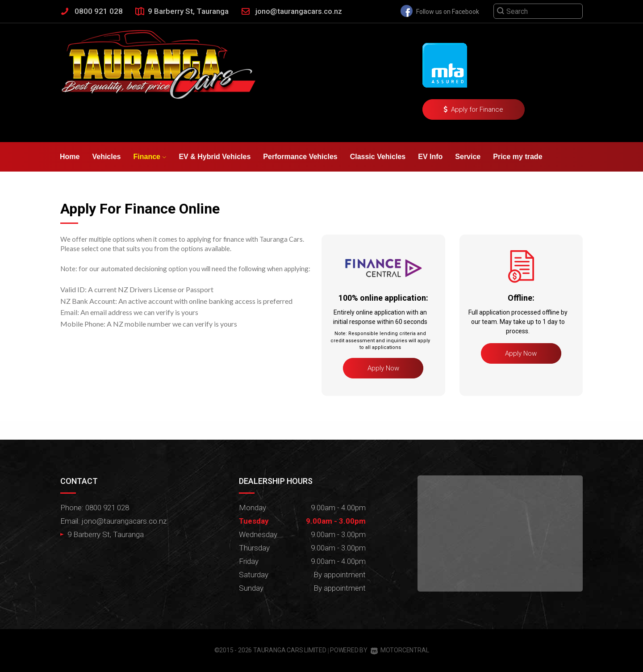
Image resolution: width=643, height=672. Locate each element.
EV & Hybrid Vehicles (215, 157)
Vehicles (106, 157)
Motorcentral (400, 650)
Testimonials (81, 186)
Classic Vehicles (378, 157)
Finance (150, 157)
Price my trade (518, 157)
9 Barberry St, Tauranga (188, 11)
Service (468, 157)
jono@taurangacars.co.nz (299, 11)
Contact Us (134, 186)
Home (70, 157)
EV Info (430, 157)
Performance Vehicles (300, 157)
